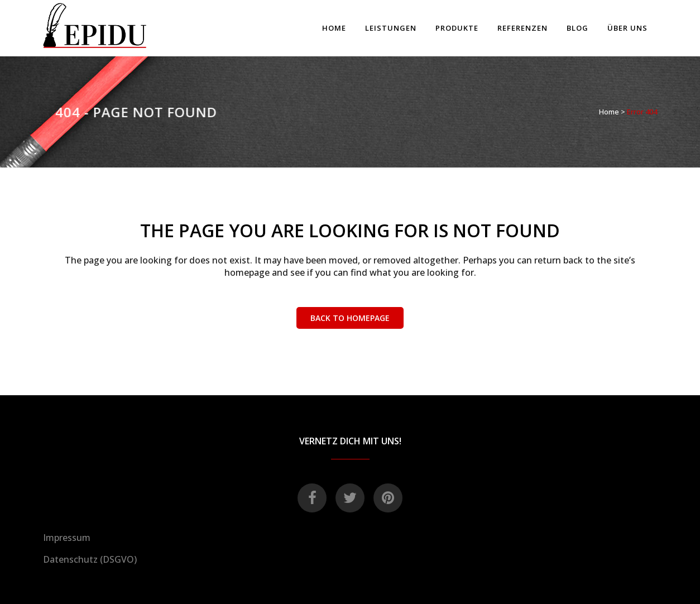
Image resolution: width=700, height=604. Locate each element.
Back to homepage (350, 318)
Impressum (67, 538)
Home (609, 112)
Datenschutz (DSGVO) (90, 559)
